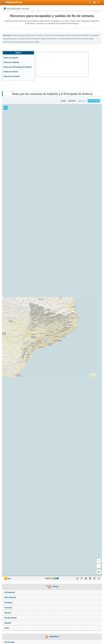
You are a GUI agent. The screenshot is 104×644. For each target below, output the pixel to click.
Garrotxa (8, 608)
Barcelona (52, 636)
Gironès (8, 613)
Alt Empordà (10, 592)
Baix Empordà (10, 597)
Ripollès (8, 623)
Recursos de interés (12, 76)
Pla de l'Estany (11, 618)
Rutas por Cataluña (11, 62)
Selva (7, 628)
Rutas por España (11, 58)
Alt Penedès (10, 642)
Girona (52, 586)
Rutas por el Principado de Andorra (18, 67)
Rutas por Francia (11, 72)
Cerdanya (9, 602)
